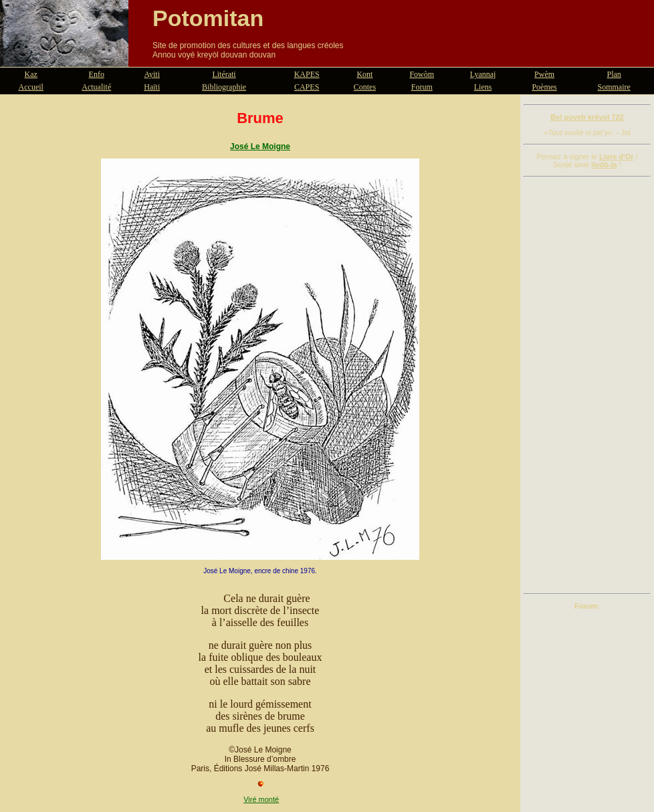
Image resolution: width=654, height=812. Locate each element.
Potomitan (208, 18)
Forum (422, 87)
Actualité (96, 87)
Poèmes (544, 87)
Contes (365, 87)
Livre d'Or (617, 157)
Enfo (97, 74)
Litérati (224, 74)
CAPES (307, 87)
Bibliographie (224, 87)
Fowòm (422, 74)
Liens (483, 87)
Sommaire (614, 87)
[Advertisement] (587, 385)
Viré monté (261, 799)
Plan (614, 74)
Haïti (152, 87)
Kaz (31, 74)
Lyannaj (483, 74)
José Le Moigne (260, 146)
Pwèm (544, 74)
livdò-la (604, 165)
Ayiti (152, 74)
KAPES (307, 74)
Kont (364, 74)
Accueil (31, 87)
